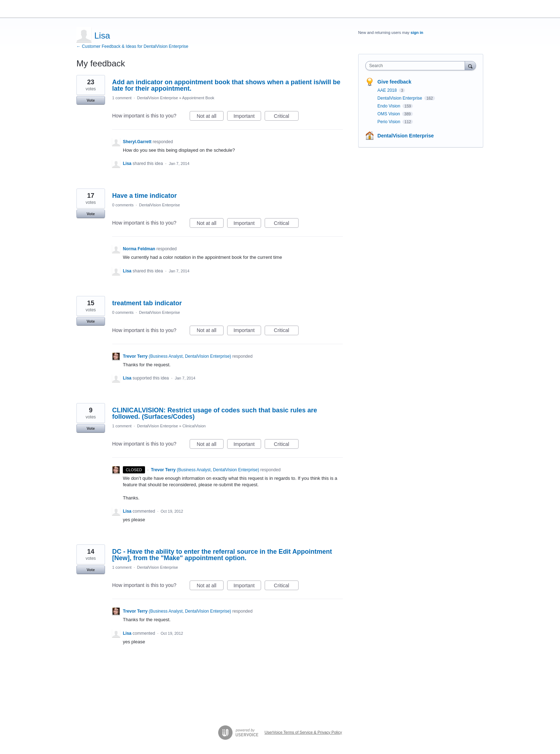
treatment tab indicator (147, 303)
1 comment (122, 98)
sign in (417, 32)
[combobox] (417, 66)
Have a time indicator (144, 196)
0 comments (123, 205)
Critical (286, 117)
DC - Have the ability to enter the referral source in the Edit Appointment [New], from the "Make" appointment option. (222, 555)
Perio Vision (389, 122)
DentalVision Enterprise (158, 98)
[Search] (470, 66)
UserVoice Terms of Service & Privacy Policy (303, 732)
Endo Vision (389, 106)
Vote (91, 100)
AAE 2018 (388, 90)
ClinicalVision (194, 426)
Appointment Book (198, 98)
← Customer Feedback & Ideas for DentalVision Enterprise (132, 46)
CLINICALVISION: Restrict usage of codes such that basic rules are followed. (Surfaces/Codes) (215, 413)
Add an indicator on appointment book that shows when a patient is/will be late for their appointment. (226, 85)
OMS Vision (389, 114)
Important (247, 117)
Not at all (210, 117)
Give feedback (394, 82)
